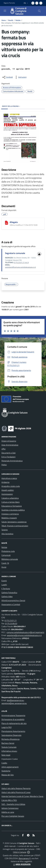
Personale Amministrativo (12, 461)
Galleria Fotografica (9, 593)
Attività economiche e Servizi (13, 600)
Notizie (18, 20)
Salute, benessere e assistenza (14, 522)
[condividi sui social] (7, 77)
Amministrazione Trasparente (13, 715)
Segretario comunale (15, 253)
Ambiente (5, 482)
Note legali (6, 755)
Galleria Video (7, 596)
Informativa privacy (9, 751)
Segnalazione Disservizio (11, 735)
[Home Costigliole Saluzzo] (22, 11)
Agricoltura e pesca (9, 478)
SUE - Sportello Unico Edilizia (13, 804)
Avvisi (4, 567)
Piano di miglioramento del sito (14, 723)
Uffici (3, 449)
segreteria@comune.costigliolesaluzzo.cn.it (24, 635)
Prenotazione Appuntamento (13, 731)
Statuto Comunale (9, 747)
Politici (4, 465)
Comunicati (6, 555)
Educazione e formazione (12, 506)
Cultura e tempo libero (10, 502)
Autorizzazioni (7, 494)
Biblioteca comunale (10, 559)
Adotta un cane (8, 812)
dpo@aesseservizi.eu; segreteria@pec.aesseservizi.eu (14, 702)
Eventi (4, 581)
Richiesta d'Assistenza (10, 739)
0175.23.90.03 (11, 623)
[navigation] (5, 11)
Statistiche (6, 771)
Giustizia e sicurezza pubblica (13, 510)
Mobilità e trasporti (9, 518)
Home (4, 20)
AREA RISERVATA (22, 864)
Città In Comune (20, 852)
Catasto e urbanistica (10, 498)
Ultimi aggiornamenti (10, 767)
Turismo (5, 530)
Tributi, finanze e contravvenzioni (15, 526)
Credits (4, 763)
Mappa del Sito (8, 775)
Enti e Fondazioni (8, 457)
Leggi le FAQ (7, 727)
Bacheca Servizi (8, 743)
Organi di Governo (9, 441)
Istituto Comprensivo (10, 808)
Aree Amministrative (10, 445)
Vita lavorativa (7, 534)
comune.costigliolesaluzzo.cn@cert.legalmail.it (25, 632)
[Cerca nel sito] (39, 11)
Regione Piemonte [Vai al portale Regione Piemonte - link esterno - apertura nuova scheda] (9, 3)
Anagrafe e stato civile (11, 486)
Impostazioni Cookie (10, 759)
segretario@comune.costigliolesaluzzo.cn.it (20, 267)
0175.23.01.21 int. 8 (21, 263)
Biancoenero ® (25, 858)
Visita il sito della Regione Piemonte (16, 788)
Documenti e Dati (9, 453)
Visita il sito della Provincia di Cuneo (16, 792)
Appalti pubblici (8, 490)
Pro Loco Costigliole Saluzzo (13, 816)
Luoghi (4, 585)
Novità (11, 20)
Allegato (14, 222)
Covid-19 (5, 563)
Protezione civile (8, 551)
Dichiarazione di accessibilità (13, 719)
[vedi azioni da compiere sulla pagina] (20, 77)
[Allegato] (7, 223)
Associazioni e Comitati (11, 604)
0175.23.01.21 (11, 620)
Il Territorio (6, 589)
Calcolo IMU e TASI (9, 800)
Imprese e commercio (10, 514)
